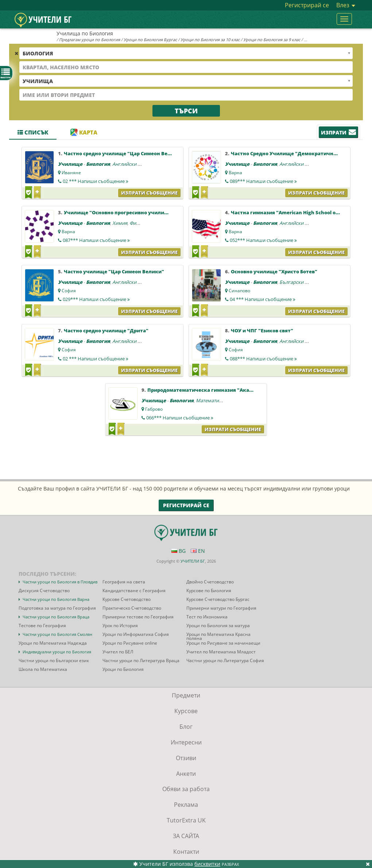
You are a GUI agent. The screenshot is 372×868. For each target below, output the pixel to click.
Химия (120, 223)
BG (179, 551)
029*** (96, 299)
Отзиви (186, 758)
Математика (210, 400)
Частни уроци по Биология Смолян (57, 634)
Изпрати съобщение (149, 193)
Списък (33, 132)
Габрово (154, 409)
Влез (346, 5)
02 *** (96, 181)
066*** (180, 418)
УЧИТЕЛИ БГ (193, 561)
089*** (263, 181)
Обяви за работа (186, 789)
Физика (138, 223)
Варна (235, 173)
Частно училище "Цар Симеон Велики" (114, 271)
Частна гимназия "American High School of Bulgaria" (296, 212)
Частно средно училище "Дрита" (106, 331)
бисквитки (207, 864)
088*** (263, 359)
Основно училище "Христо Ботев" (274, 271)
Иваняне (71, 173)
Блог (186, 727)
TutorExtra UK (186, 820)
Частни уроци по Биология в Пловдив (60, 582)
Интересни (186, 742)
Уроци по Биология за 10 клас (210, 40)
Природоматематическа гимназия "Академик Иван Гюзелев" (226, 390)
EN (198, 551)
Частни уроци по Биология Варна (56, 599)
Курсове (186, 711)
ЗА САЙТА (186, 836)
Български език (297, 282)
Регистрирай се (307, 5)
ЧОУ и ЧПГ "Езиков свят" (262, 331)
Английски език (130, 164)
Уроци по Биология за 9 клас (272, 40)
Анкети (186, 774)
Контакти (186, 852)
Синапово (239, 291)
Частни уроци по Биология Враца (56, 617)
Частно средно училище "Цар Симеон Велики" (123, 153)
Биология (98, 164)
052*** (263, 240)
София (69, 291)
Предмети (186, 695)
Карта (84, 132)
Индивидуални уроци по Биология (57, 652)
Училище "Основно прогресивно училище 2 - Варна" (131, 212)
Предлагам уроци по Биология (90, 40)
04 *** (263, 299)
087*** (96, 240)
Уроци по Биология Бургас (150, 40)
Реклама (186, 805)
